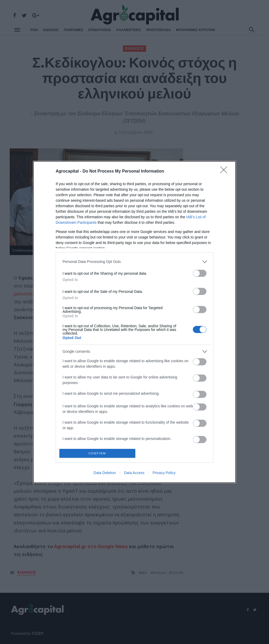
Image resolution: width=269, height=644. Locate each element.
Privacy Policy (164, 474)
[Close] (225, 170)
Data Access (134, 474)
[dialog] (134, 322)
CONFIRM (98, 453)
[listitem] (134, 261)
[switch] (200, 272)
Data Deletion (105, 474)
